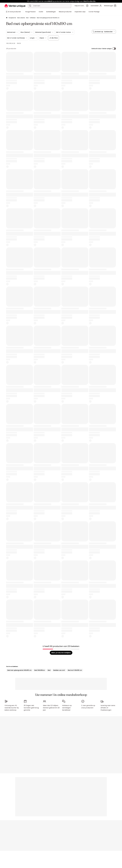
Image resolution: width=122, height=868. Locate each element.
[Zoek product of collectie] (30, 6)
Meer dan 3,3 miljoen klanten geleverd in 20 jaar (51, 707)
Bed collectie (21, 18)
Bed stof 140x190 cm (75, 670)
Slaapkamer (12, 18)
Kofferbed (33, 18)
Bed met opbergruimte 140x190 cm (19, 670)
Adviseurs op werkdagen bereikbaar (67, 707)
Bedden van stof (59, 670)
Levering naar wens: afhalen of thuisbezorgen (108, 707)
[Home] (7, 18)
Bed (27, 18)
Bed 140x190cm (40, 670)
